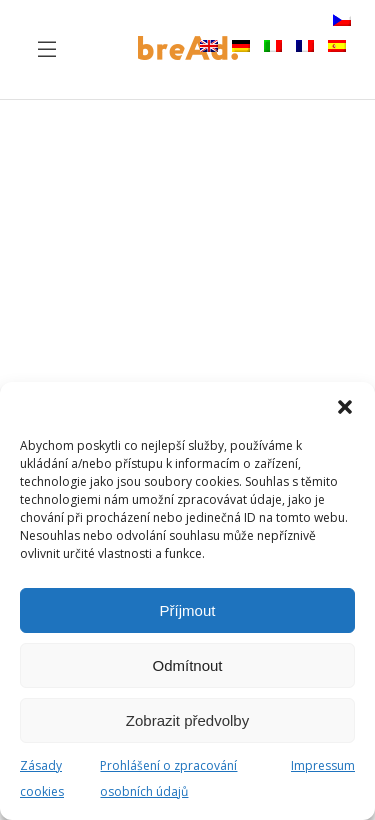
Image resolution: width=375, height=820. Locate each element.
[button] (345, 407)
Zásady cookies (42, 778)
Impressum (323, 765)
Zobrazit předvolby (187, 720)
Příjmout (188, 610)
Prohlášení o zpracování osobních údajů (168, 778)
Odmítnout (187, 665)
